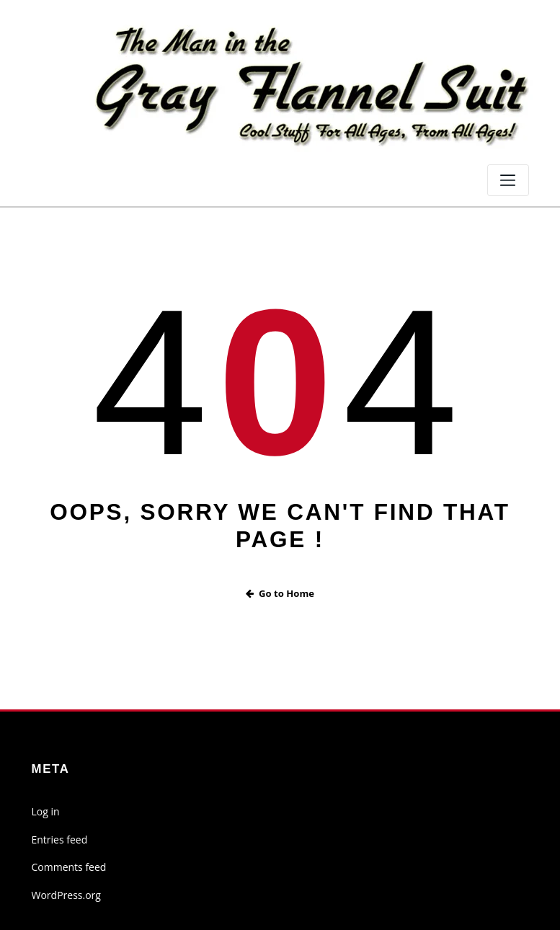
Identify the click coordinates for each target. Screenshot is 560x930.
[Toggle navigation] (508, 180)
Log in (46, 811)
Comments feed (69, 867)
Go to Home (280, 593)
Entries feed (60, 840)
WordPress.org (66, 895)
